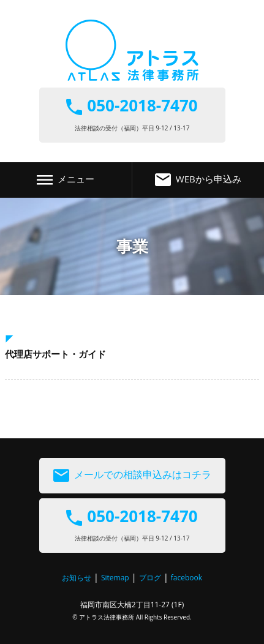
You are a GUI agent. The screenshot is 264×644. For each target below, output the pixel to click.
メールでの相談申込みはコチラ (132, 476)
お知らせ (77, 578)
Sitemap (115, 578)
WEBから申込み (198, 180)
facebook (187, 578)
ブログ (150, 578)
